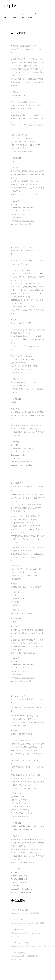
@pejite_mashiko (26, 224)
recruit (30, 17)
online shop (34, 14)
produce (45, 14)
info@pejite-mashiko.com (25, 221)
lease (14, 17)
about (12, 14)
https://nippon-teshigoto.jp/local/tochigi (25, 913)
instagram (22, 14)
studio (6, 17)
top (5, 14)
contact (23, 17)
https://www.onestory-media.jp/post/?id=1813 (27, 923)
